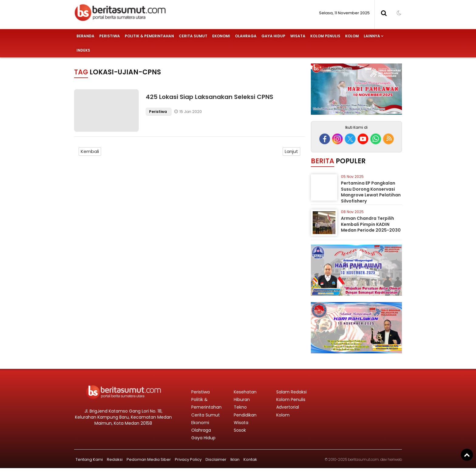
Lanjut (291, 151)
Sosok (240, 430)
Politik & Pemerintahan (149, 36)
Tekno (240, 407)
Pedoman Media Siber (149, 459)
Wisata (298, 36)
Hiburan (242, 399)
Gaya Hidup (273, 36)
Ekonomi (221, 36)
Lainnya (372, 36)
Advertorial (288, 407)
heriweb (395, 459)
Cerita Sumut (193, 36)
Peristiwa (110, 36)
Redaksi (115, 459)
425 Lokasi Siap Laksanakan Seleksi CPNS (209, 97)
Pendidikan (245, 415)
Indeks (83, 50)
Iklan (235, 459)
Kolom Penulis (325, 36)
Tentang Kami (89, 459)
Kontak (250, 459)
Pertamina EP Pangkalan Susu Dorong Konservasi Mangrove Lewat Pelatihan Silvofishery (371, 192)
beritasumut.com (363, 459)
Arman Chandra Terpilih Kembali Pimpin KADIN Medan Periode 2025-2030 (371, 224)
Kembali (90, 151)
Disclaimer (216, 459)
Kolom (352, 36)
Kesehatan (245, 392)
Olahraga (246, 36)
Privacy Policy (188, 459)
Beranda (85, 36)
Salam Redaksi (291, 392)
